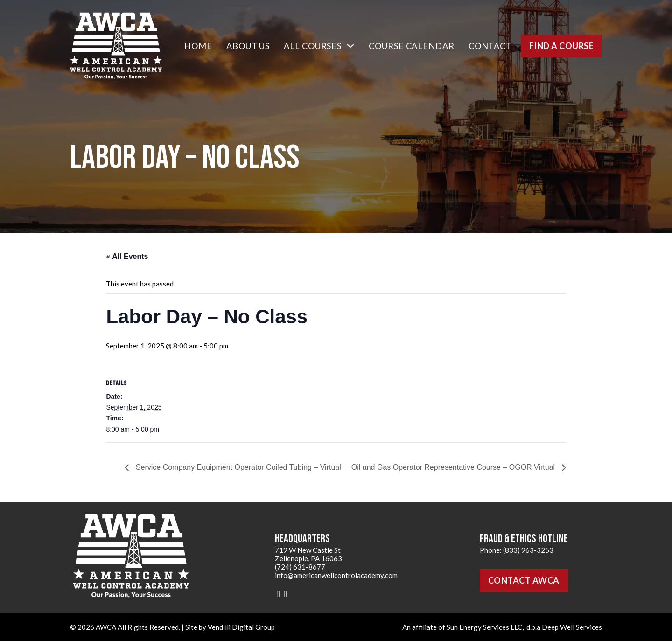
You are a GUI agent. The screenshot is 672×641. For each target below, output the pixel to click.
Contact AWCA (524, 580)
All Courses (313, 46)
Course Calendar (412, 46)
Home (198, 46)
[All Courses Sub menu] (350, 46)
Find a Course (562, 46)
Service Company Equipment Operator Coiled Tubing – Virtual (237, 467)
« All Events (127, 256)
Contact (490, 46)
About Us (248, 46)
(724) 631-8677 (300, 567)
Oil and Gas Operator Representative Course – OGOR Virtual (454, 467)
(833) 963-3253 (528, 550)
